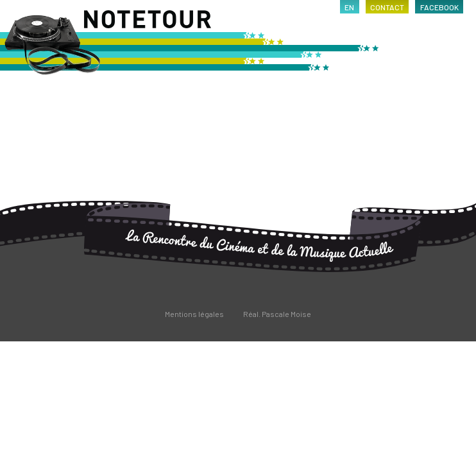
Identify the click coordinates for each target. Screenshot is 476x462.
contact (387, 7)
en (349, 7)
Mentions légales (194, 314)
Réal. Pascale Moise (277, 314)
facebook (439, 7)
